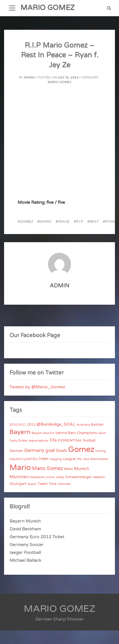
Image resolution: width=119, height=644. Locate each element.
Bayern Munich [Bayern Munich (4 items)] (43, 433)
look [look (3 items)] (86, 459)
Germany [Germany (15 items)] (34, 450)
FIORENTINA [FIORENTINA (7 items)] (70, 440)
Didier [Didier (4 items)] (23, 441)
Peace (64, 222)
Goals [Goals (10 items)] (61, 451)
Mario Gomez (59, 82)
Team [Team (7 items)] (43, 484)
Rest (94, 222)
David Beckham (25, 529)
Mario (45, 222)
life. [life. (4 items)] (80, 459)
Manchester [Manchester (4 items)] (99, 459)
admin (29, 78)
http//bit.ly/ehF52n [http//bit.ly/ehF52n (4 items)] (24, 459)
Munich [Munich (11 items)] (82, 469)
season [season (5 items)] (99, 477)
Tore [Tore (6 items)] (53, 484)
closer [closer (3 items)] (102, 433)
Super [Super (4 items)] (32, 484)
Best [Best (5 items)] (72, 433)
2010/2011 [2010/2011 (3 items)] (18, 425)
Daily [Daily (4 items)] (13, 441)
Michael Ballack (25, 560)
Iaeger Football (25, 553)
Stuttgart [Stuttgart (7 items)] (18, 484)
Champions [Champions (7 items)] (87, 433)
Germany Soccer (27, 545)
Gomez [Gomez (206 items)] (81, 449)
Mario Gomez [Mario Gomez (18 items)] (47, 468)
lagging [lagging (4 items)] (56, 459)
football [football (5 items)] (89, 441)
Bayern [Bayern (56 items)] (20, 432)
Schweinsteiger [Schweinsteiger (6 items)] (78, 477)
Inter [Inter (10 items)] (44, 459)
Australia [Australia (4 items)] (83, 425)
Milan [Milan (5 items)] (68, 469)
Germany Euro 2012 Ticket (37, 537)
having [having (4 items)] (101, 451)
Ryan (110, 222)
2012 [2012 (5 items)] (31, 425)
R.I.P (80, 222)
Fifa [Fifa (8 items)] (53, 440)
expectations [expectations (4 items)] (38, 441)
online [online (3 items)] (50, 477)
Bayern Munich (25, 521)
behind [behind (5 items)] (61, 433)
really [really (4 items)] (60, 477)
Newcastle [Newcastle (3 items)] (37, 477)
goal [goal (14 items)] (50, 450)
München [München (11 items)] (19, 477)
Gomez (26, 222)
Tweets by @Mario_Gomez (37, 387)
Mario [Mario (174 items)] (20, 468)
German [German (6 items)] (16, 451)
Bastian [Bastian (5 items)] (97, 425)
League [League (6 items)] (69, 459)
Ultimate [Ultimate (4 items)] (64, 484)
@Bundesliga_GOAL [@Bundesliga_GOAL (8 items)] (56, 424)
